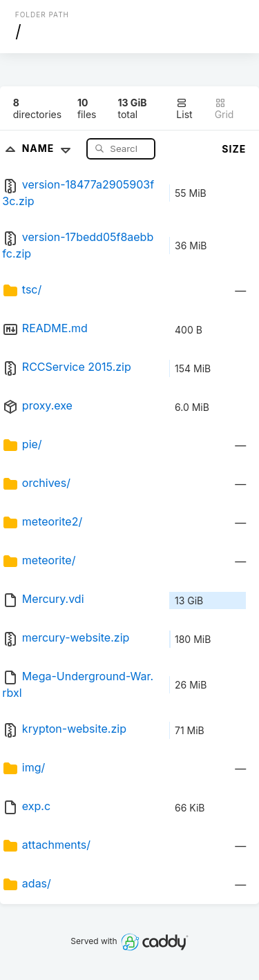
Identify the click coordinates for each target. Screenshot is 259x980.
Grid (224, 109)
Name (49, 148)
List (184, 109)
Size (234, 149)
